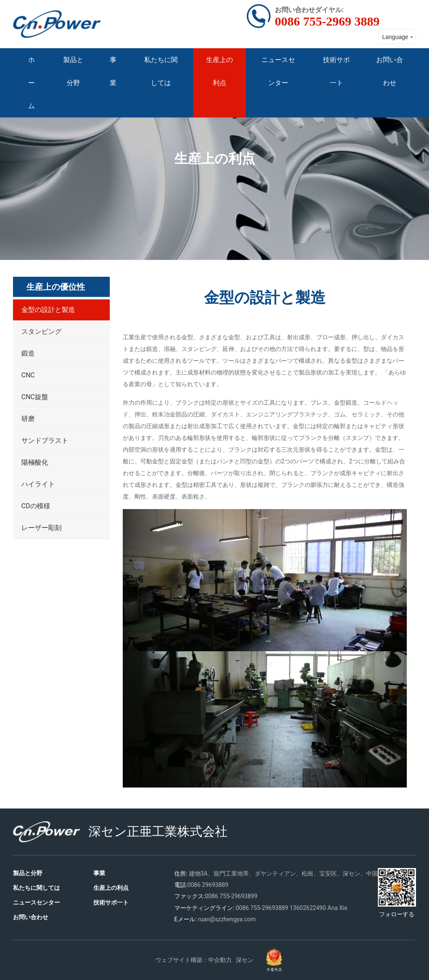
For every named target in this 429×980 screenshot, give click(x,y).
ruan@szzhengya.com (227, 919)
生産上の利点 (215, 158)
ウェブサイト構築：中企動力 (194, 960)
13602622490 (308, 908)
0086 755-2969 (256, 908)
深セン (245, 960)
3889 (282, 908)
